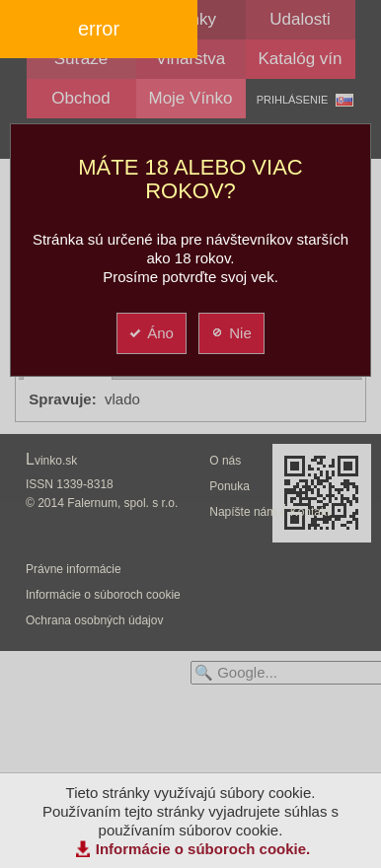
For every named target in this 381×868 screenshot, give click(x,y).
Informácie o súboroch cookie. (203, 849)
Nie (230, 333)
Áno (151, 333)
